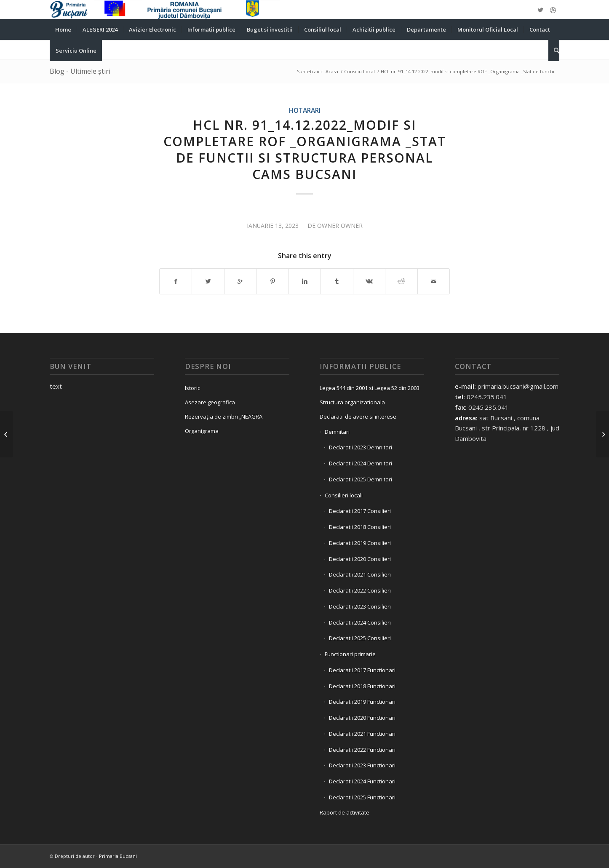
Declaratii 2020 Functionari (362, 718)
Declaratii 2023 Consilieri (360, 606)
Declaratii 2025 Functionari (362, 797)
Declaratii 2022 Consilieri (360, 590)
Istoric (192, 388)
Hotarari (305, 110)
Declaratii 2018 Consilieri (360, 527)
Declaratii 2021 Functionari (362, 734)
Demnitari (337, 432)
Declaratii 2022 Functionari (362, 750)
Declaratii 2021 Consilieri (360, 574)
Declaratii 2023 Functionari (362, 765)
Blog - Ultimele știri (80, 71)
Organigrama (202, 431)
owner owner (340, 226)
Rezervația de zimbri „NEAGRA (224, 417)
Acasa (332, 71)
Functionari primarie (350, 654)
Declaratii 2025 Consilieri (360, 638)
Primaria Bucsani (118, 856)
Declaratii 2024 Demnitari (361, 463)
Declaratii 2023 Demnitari (361, 447)
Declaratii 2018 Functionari (362, 686)
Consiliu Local (359, 71)
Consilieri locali (344, 495)
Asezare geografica (210, 402)
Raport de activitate (345, 812)
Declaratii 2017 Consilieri (360, 511)
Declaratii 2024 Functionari (362, 781)
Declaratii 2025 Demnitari (361, 479)
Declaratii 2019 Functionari (362, 702)
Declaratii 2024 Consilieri (360, 622)
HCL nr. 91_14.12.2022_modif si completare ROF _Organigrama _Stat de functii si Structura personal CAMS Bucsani (305, 150)
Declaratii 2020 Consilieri (360, 559)
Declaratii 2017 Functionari (362, 670)
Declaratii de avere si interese (358, 417)
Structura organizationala (352, 402)
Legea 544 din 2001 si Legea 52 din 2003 (370, 388)
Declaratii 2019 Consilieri (360, 543)
